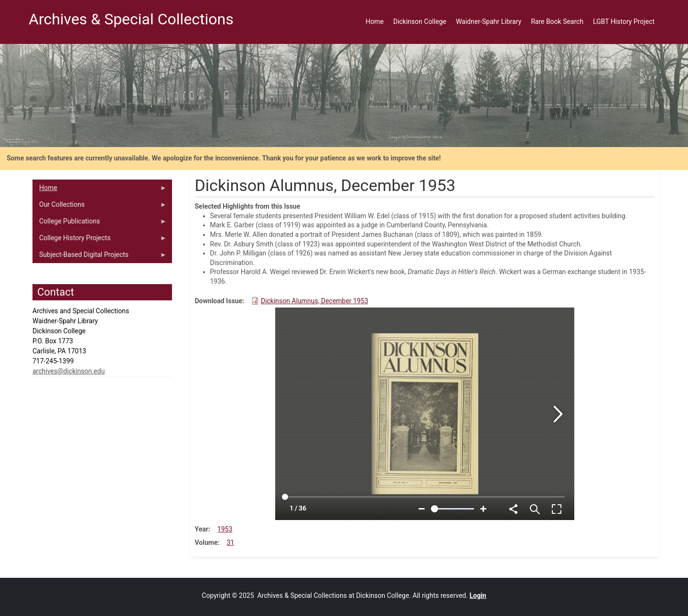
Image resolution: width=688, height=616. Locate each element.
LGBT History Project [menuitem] (624, 21)
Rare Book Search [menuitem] (557, 21)
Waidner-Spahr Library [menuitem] (489, 21)
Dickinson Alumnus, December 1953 (315, 301)
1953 (225, 529)
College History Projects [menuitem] (100, 240)
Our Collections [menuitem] (100, 207)
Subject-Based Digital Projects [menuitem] (100, 257)
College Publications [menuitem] (100, 223)
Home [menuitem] (375, 21)
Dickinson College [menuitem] (420, 21)
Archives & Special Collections (131, 19)
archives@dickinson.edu (69, 371)
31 (230, 542)
